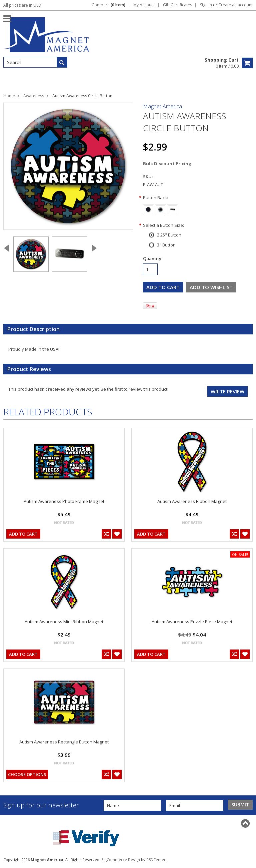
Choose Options (27, 774)
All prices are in (22, 5)
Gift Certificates (177, 5)
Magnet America (162, 106)
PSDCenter (156, 860)
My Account (144, 5)
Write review (227, 391)
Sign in (206, 5)
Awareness (34, 96)
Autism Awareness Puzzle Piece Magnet (192, 622)
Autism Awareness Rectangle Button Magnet (64, 742)
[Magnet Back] (148, 209)
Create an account (235, 5)
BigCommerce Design (121, 860)
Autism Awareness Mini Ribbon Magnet (64, 622)
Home (9, 96)
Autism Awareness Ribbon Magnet (192, 501)
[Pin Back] (160, 209)
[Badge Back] (172, 209)
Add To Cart (23, 534)
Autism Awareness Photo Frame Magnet (64, 501)
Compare (108, 5)
